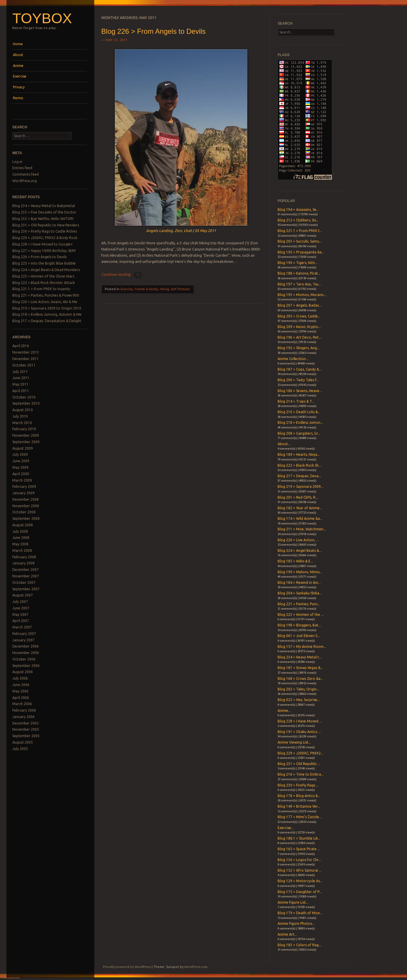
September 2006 (26, 666)
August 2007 (23, 595)
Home (18, 44)
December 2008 (26, 499)
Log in (17, 162)
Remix (18, 98)
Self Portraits (180, 289)
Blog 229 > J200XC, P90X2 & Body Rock (45, 238)
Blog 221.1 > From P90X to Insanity (41, 289)
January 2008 (23, 563)
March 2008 (22, 550)
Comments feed (26, 174)
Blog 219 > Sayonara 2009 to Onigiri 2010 (47, 308)
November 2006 (26, 653)
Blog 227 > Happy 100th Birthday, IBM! (44, 251)
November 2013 (26, 352)
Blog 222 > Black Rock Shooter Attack (44, 283)
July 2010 (20, 416)
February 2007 (24, 634)
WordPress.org (25, 181)
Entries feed (22, 168)
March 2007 (22, 627)
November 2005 (26, 729)
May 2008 (20, 544)
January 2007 (23, 640)
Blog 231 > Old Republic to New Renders (46, 225)
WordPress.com (196, 967)
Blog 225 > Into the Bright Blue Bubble (44, 263)
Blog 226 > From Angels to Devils (39, 257)
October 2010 (24, 397)
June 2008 (21, 538)
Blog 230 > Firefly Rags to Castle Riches (45, 231)
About (18, 55)
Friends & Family (146, 289)
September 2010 (26, 403)
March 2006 (22, 704)
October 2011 (24, 365)
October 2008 (24, 512)
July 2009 (20, 454)
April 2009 (21, 474)
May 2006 (20, 691)
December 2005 (26, 723)
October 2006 (24, 659)
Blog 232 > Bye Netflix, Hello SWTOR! (43, 219)
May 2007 (20, 615)
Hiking (164, 289)
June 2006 (21, 685)
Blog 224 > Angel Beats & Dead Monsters (46, 270)
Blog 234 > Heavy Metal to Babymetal (44, 206)
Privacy (19, 87)
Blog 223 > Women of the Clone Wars (43, 276)
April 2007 (21, 621)
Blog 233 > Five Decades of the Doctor (44, 212)
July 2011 (20, 372)
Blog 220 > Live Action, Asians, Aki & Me (45, 302)
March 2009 (22, 480)
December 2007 (26, 570)
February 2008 (24, 557)
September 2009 (26, 442)
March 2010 (22, 423)
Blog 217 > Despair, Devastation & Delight (47, 321)
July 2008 (20, 531)
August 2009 (23, 448)
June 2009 (21, 461)
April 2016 (21, 346)
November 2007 (26, 576)
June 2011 (21, 378)
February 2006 (24, 710)
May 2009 (20, 467)
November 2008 (26, 506)
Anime (18, 66)
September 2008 (26, 518)
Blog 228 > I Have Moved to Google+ (43, 244)
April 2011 (21, 391)
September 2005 (26, 736)
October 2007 (24, 583)
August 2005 (23, 742)
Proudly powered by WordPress (127, 967)
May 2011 (20, 384)
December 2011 (26, 359)
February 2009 (24, 486)
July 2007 (20, 602)
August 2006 (23, 672)
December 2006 (26, 646)
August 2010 (23, 410)
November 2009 (26, 435)
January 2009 (23, 493)
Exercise (20, 76)
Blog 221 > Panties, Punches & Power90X (46, 295)
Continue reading (122, 274)
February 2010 (24, 429)
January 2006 (23, 717)
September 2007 (26, 589)
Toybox (42, 18)
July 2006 (20, 678)
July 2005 (20, 749)
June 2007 (21, 608)
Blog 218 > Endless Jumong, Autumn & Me (47, 314)
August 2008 (23, 525)
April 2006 (21, 698)
